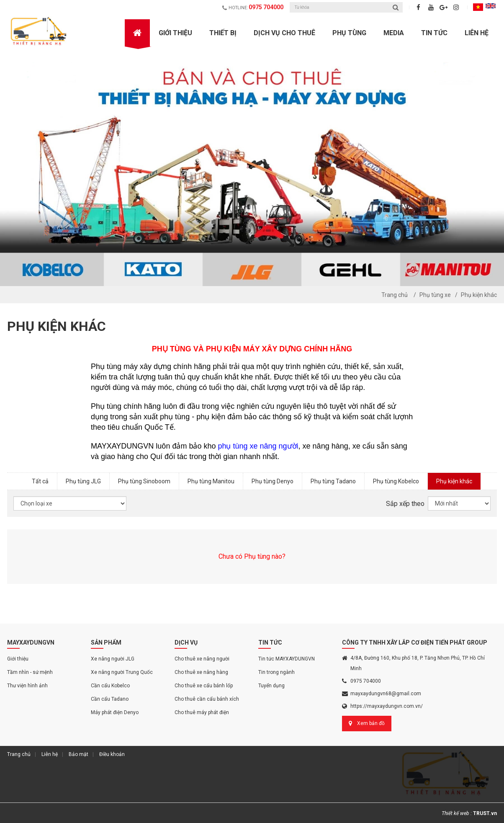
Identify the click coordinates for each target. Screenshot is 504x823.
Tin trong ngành (276, 672)
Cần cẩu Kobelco (110, 686)
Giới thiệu (18, 659)
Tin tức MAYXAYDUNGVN (287, 659)
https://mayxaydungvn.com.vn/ (387, 706)
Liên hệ (477, 33)
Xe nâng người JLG (113, 659)
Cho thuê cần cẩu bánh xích (207, 699)
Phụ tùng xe (435, 295)
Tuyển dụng (271, 686)
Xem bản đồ (371, 723)
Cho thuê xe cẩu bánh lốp (204, 686)
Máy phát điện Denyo (115, 712)
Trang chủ (395, 295)
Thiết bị (223, 33)
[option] (252, 167)
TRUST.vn (485, 813)
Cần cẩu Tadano (110, 699)
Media (394, 33)
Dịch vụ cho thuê (284, 33)
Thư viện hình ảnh (27, 686)
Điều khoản (112, 754)
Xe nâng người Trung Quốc (122, 672)
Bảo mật (78, 754)
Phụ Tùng (349, 33)
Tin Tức (434, 33)
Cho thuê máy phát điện (202, 712)
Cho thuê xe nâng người (202, 659)
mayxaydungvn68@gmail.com (386, 694)
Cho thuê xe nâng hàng (201, 672)
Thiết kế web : (457, 813)
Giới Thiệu (175, 33)
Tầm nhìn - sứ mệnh (30, 672)
